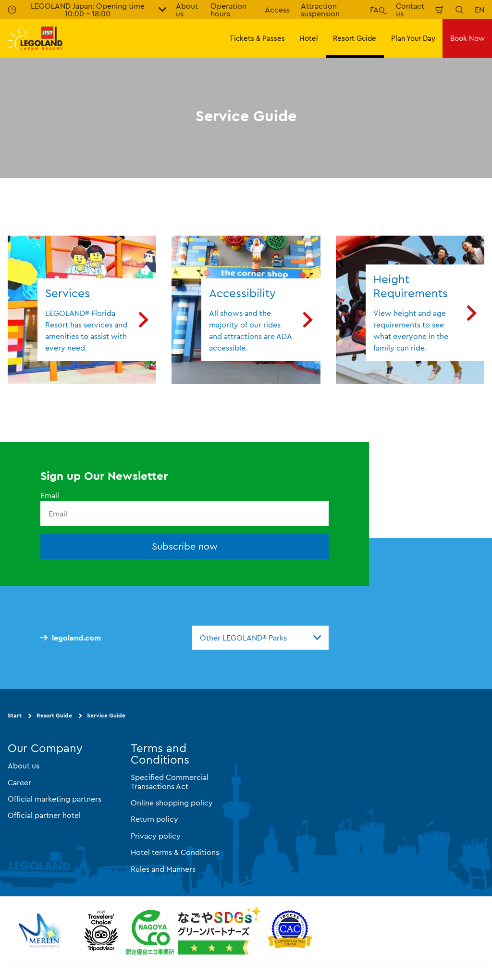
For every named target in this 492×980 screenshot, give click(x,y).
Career (19, 782)
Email (50, 495)
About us (24, 766)
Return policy (154, 819)
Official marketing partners (55, 799)
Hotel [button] (309, 38)
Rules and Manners (163, 869)
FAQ (377, 10)
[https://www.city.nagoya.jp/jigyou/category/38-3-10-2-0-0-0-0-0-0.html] (193, 930)
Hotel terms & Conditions (175, 852)
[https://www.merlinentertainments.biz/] (42, 930)
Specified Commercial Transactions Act (170, 782)
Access (277, 10)
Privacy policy (156, 836)
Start (15, 716)
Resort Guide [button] (355, 38)
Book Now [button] (467, 38)
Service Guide (106, 716)
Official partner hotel (44, 816)
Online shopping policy (172, 803)
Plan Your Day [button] (413, 38)
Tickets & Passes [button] (257, 38)
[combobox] (260, 638)
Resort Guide (54, 716)
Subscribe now (185, 547)
